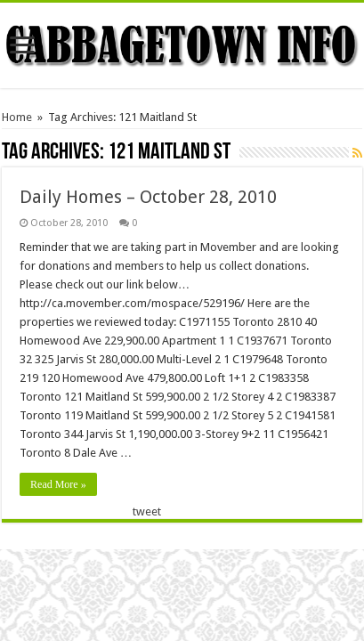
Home (17, 117)
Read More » (58, 484)
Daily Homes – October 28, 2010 (148, 197)
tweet (147, 511)
